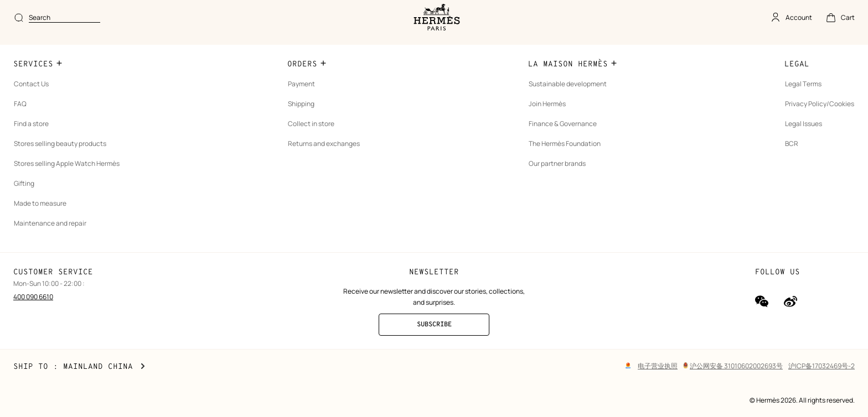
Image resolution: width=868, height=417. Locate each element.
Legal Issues (804, 140)
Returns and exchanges (327, 160)
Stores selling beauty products (60, 160)
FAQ (20, 120)
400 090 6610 (33, 313)
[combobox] (381, 18)
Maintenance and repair (50, 239)
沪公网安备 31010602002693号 (733, 366)
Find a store (31, 140)
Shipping (304, 120)
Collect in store (314, 140)
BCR (792, 160)
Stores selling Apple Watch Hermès (67, 179)
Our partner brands (563, 179)
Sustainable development (574, 100)
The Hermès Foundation (571, 160)
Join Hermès (553, 120)
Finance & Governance (569, 140)
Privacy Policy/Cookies (820, 120)
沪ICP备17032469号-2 (821, 366)
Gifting (24, 199)
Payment (305, 100)
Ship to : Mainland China (79, 367)
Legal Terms (803, 100)
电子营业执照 (658, 366)
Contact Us (31, 100)
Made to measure (40, 219)
